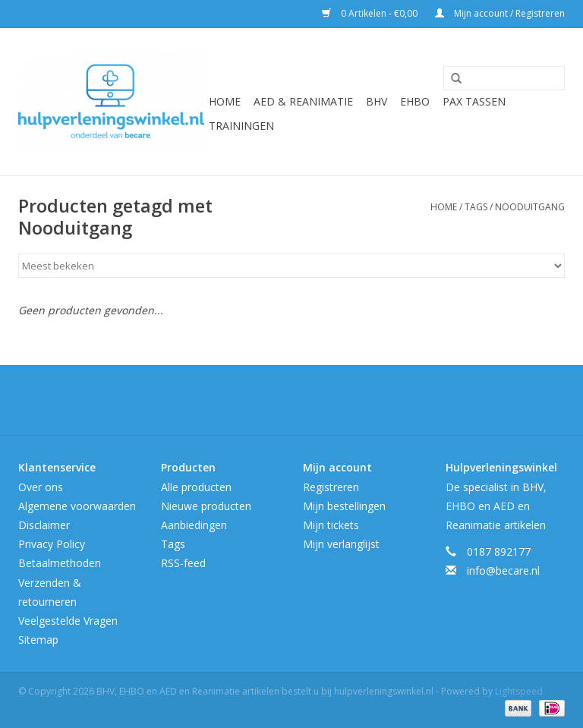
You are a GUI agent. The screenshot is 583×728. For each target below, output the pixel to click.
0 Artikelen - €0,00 (371, 13)
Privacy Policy (52, 544)
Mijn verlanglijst (341, 544)
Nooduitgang (530, 207)
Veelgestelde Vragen (68, 621)
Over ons (41, 487)
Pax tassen (474, 101)
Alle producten (196, 487)
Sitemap (38, 640)
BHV (377, 101)
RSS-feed (183, 563)
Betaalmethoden (60, 563)
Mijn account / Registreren (500, 13)
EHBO (415, 101)
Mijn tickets (331, 525)
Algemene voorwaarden (77, 506)
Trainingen (241, 126)
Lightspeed (519, 691)
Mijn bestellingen (344, 506)
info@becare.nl (503, 570)
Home (225, 101)
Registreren (331, 487)
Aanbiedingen (194, 525)
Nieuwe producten (206, 506)
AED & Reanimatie (303, 101)
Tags (476, 207)
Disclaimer (44, 525)
